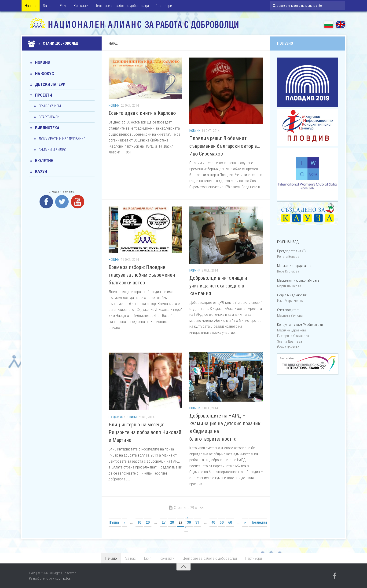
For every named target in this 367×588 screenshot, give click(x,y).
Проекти (44, 95)
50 (222, 522)
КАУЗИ (41, 171)
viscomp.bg (61, 578)
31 (197, 522)
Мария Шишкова (289, 286)
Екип (64, 6)
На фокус (116, 417)
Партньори (164, 6)
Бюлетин (44, 161)
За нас (48, 6)
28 (172, 522)
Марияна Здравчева (292, 330)
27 (164, 522)
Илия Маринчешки (290, 301)
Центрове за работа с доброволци (122, 6)
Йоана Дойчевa (288, 347)
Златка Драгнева (290, 341)
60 (230, 522)
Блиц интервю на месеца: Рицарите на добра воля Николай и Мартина (145, 432)
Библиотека (47, 128)
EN (341, 24)
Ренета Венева (288, 257)
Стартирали (49, 117)
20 (148, 522)
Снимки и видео (52, 150)
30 (189, 522)
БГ (329, 24)
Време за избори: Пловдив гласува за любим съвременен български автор (142, 275)
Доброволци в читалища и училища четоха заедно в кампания (218, 286)
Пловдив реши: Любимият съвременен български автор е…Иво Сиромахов (225, 146)
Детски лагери (50, 84)
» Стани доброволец (54, 43)
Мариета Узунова (290, 316)
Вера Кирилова (288, 271)
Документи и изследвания (62, 139)
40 (213, 522)
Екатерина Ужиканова (293, 336)
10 (139, 522)
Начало (31, 6)
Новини (114, 105)
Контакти (81, 6)
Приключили (50, 106)
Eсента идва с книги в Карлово (142, 113)
